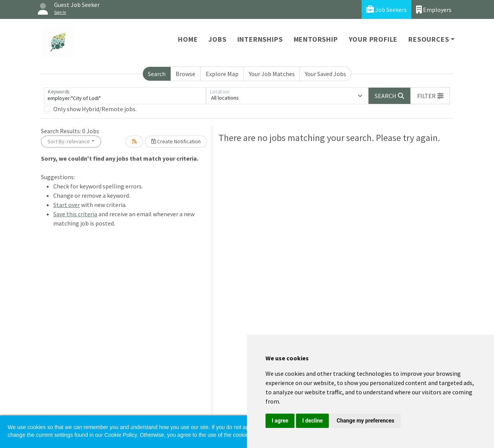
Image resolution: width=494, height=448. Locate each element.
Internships (260, 39)
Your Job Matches (272, 74)
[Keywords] (125, 96)
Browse (185, 74)
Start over (67, 205)
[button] (430, 96)
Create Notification (176, 141)
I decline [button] (312, 421)
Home (188, 39)
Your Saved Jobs (326, 74)
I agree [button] (280, 421)
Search (157, 74)
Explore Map (222, 74)
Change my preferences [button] (365, 421)
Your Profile (373, 39)
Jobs (217, 39)
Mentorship (316, 39)
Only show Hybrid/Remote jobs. (95, 109)
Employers (434, 9)
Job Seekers (387, 9)
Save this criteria (75, 214)
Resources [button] (429, 39)
